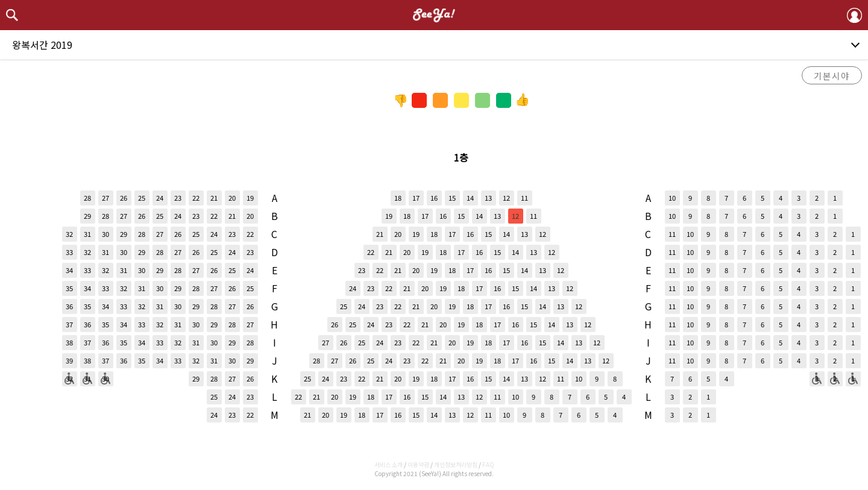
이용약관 (418, 464)
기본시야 (832, 76)
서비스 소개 (388, 464)
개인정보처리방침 (456, 464)
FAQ (488, 464)
